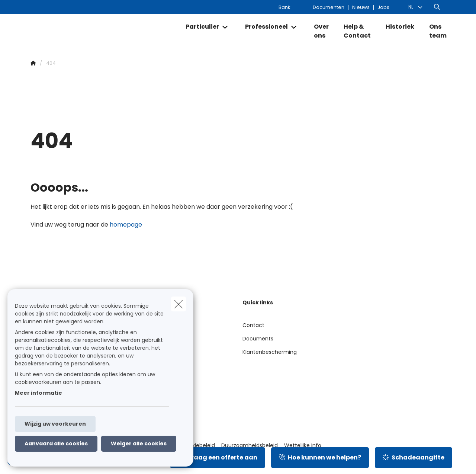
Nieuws (361, 7)
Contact (253, 325)
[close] (178, 304)
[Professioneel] (264, 27)
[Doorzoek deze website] (437, 7)
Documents (258, 339)
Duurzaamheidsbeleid (250, 445)
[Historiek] (400, 27)
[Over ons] (321, 31)
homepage (126, 225)
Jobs (383, 7)
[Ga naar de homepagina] (104, 31)
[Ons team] (434, 31)
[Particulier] (200, 27)
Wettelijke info (303, 445)
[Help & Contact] (357, 31)
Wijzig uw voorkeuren (55, 424)
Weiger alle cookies (139, 443)
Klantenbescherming (270, 352)
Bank (284, 7)
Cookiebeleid (198, 445)
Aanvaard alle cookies (56, 443)
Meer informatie (38, 393)
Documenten (329, 7)
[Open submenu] (226, 27)
